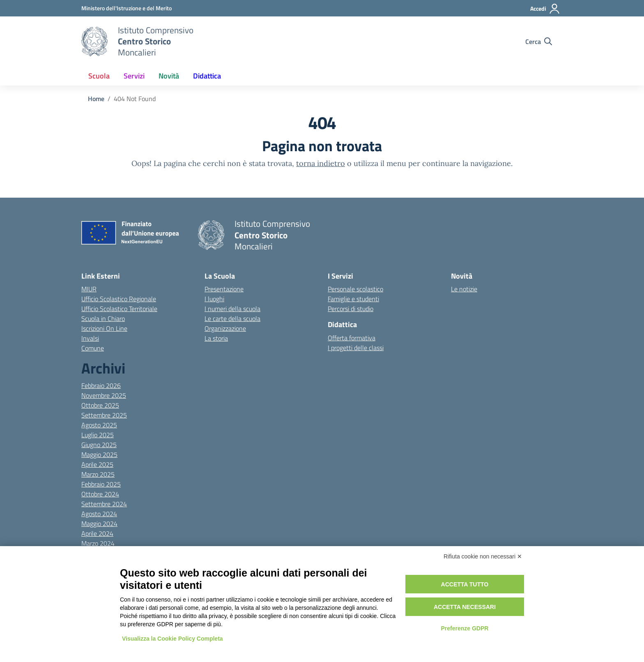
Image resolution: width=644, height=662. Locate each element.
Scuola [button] (99, 76)
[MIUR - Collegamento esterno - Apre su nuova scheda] (126, 8)
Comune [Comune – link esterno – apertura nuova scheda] (93, 348)
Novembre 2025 (104, 395)
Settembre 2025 (104, 415)
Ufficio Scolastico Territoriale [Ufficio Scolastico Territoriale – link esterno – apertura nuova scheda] (119, 309)
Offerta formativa (352, 338)
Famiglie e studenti (353, 299)
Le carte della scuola (232, 318)
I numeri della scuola (232, 309)
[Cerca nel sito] (539, 42)
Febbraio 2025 (101, 484)
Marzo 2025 (98, 474)
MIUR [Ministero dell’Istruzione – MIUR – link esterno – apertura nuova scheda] (89, 289)
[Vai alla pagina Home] (96, 99)
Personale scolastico (355, 289)
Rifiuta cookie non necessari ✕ (483, 556)
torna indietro (321, 163)
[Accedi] (545, 9)
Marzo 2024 (98, 543)
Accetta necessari (465, 607)
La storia (216, 338)
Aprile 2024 (97, 533)
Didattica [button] (207, 76)
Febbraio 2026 (101, 385)
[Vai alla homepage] (94, 42)
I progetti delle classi (356, 348)
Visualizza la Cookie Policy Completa (172, 639)
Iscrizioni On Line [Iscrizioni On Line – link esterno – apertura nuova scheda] (104, 328)
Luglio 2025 (98, 435)
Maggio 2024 (99, 524)
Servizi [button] (134, 76)
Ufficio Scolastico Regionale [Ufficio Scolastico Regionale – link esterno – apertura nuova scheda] (119, 299)
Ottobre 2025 (100, 405)
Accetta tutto (465, 584)
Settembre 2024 (104, 504)
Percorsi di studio (351, 309)
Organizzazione (225, 328)
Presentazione (224, 289)
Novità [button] (169, 76)
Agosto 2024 (99, 514)
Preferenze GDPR (465, 628)
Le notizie (464, 289)
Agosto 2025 (99, 425)
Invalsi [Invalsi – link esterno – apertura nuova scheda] (90, 338)
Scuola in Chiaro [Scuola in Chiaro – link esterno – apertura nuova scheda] (103, 318)
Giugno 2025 (99, 445)
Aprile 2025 (97, 464)
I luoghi (214, 299)
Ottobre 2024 (100, 494)
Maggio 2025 (99, 454)
